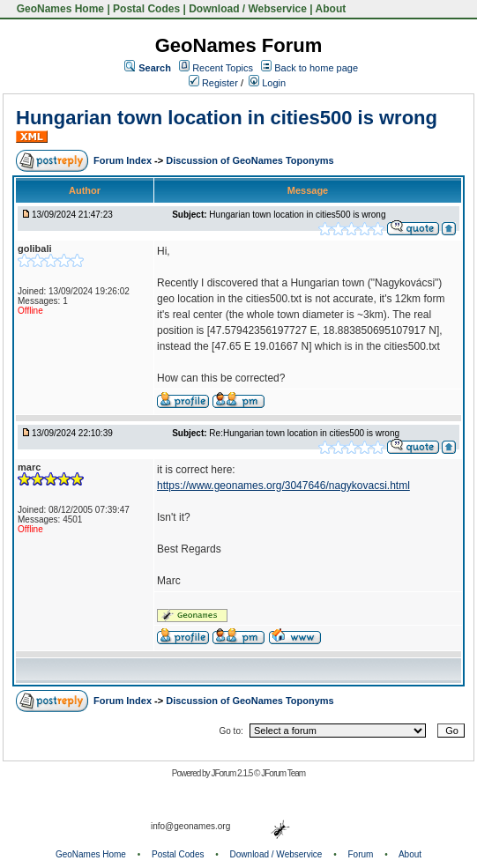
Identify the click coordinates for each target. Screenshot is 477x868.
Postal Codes (146, 9)
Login (267, 83)
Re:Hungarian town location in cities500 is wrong (304, 433)
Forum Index (124, 160)
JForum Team (283, 773)
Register (213, 83)
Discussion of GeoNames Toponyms (250, 160)
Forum (361, 854)
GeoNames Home (59, 9)
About (331, 9)
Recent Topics (223, 68)
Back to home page (316, 68)
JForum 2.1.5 (232, 773)
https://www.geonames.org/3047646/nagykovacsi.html (283, 486)
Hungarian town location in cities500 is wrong (227, 118)
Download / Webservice (248, 9)
